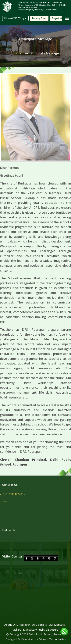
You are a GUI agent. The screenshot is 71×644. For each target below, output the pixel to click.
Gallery (17, 630)
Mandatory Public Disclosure (41, 630)
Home (17, 53)
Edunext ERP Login (15, 18)
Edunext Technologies (52, 639)
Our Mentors (57, 625)
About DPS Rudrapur (17, 625)
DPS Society (39, 625)
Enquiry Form (39, 18)
